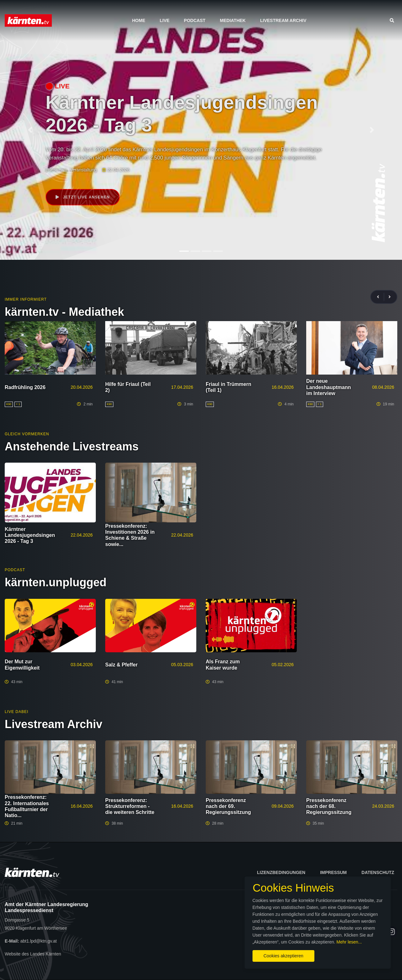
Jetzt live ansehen (84, 198)
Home (139, 20)
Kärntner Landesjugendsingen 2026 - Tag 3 (30, 535)
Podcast (195, 20)
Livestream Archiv (283, 20)
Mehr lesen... (320, 938)
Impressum (333, 872)
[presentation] (381, 297)
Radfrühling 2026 (25, 387)
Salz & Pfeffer (121, 665)
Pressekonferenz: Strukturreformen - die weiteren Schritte (130, 806)
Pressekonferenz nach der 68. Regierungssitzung (329, 806)
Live (164, 20)
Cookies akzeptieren (238, 951)
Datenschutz (378, 872)
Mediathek (233, 20)
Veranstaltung (83, 170)
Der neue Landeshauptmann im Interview (329, 387)
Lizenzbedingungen (281, 872)
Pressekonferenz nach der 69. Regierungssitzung (228, 806)
